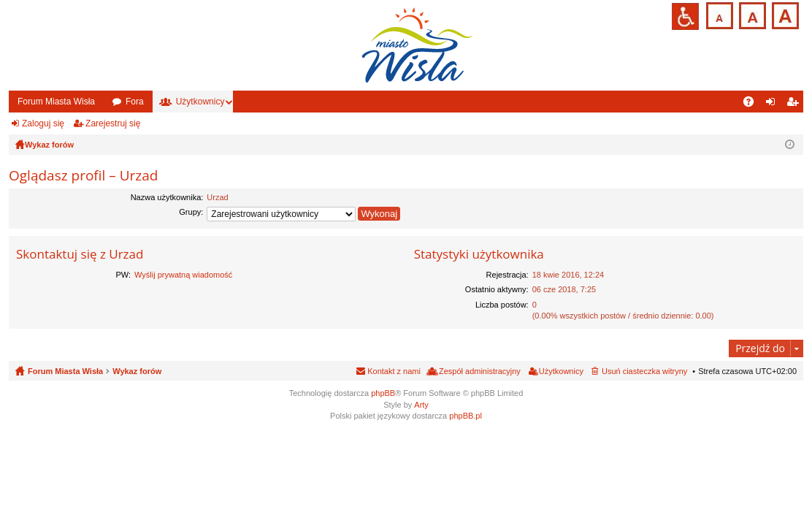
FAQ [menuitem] (753, 104)
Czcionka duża (784, 14)
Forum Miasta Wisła (56, 102)
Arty (421, 405)
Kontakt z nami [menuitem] (394, 371)
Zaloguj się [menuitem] (774, 104)
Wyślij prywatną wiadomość (183, 275)
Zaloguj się (43, 123)
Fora (135, 102)
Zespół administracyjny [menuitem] (480, 371)
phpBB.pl (466, 416)
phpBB (383, 393)
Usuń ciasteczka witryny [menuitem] (644, 371)
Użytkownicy (200, 102)
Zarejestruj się (113, 123)
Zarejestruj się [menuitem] (795, 104)
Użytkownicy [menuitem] (561, 371)
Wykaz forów (137, 371)
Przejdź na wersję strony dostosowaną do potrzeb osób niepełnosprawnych (685, 16)
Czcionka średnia (751, 14)
